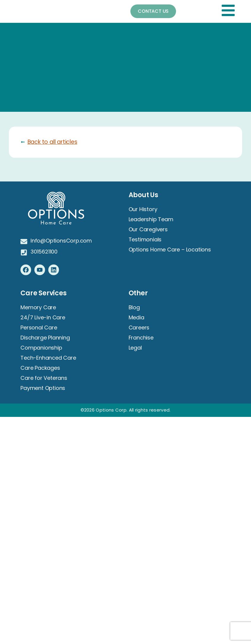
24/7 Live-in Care (43, 317)
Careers (139, 327)
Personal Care (39, 327)
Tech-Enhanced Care (48, 358)
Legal (135, 348)
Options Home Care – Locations (170, 250)
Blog (134, 307)
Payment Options (43, 388)
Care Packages (40, 368)
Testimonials (145, 239)
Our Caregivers (148, 229)
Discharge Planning (45, 338)
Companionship (41, 348)
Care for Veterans (44, 378)
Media (136, 317)
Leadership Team (151, 219)
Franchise (141, 338)
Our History (143, 209)
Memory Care (38, 307)
